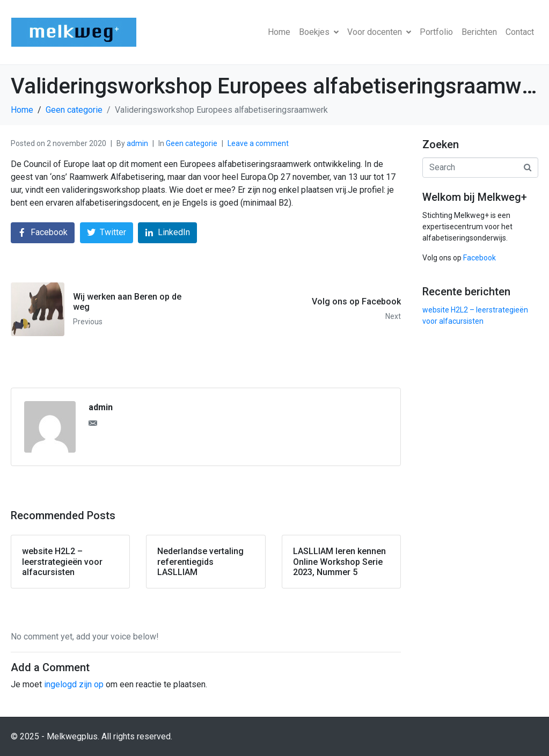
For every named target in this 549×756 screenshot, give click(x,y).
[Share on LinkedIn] (167, 233)
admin (137, 143)
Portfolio (436, 32)
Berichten (479, 32)
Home (279, 32)
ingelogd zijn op (74, 684)
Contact (520, 32)
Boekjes (319, 32)
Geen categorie (192, 143)
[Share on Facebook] (43, 233)
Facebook (480, 258)
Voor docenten (379, 32)
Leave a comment (258, 143)
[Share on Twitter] (107, 233)
